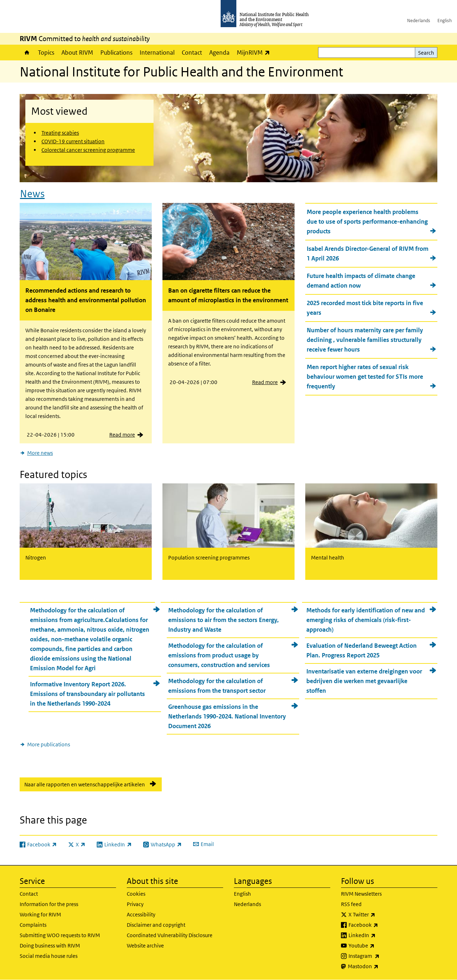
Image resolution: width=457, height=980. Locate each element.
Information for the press (49, 904)
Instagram (383, 956)
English (445, 21)
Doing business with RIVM (50, 946)
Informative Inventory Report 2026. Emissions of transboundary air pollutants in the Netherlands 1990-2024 (87, 694)
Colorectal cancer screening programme (88, 150)
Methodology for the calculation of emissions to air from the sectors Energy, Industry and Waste (224, 620)
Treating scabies (60, 133)
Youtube (380, 946)
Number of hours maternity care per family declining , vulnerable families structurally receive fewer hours (365, 340)
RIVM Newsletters (361, 894)
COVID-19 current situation (73, 141)
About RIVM (77, 53)
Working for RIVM (40, 914)
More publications (49, 744)
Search (426, 53)
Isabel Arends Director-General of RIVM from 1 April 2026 (368, 253)
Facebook (382, 925)
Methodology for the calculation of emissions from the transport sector (217, 686)
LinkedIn (381, 935)
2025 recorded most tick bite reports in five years (365, 308)
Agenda (219, 53)
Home (27, 53)
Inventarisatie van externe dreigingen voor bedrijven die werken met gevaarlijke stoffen (364, 681)
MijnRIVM (255, 52)
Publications (116, 53)
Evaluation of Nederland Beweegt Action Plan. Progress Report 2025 (361, 650)
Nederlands (419, 21)
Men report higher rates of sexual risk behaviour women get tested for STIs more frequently (365, 377)
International (157, 53)
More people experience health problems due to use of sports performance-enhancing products (367, 222)
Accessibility (141, 914)
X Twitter (381, 915)
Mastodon (382, 966)
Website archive (145, 946)
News (32, 194)
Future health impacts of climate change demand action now (361, 281)
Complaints (33, 925)
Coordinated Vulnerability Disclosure (170, 935)
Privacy (135, 904)
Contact (192, 53)
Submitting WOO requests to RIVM (60, 935)
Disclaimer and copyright (156, 925)
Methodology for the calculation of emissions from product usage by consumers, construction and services (219, 655)
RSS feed (351, 904)
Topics (46, 53)
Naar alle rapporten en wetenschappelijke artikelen (85, 784)
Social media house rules (49, 956)
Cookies (136, 894)
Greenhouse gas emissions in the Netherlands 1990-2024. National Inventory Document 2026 (227, 716)
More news (40, 453)
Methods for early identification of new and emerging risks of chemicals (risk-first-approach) (366, 620)
